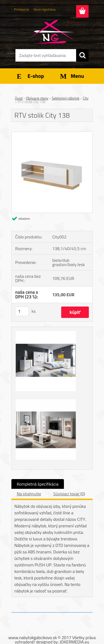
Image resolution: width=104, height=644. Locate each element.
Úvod (19, 98)
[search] (82, 55)
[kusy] (22, 311)
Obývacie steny (37, 98)
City (86, 98)
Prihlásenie (22, 9)
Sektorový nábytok (66, 98)
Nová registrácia (45, 9)
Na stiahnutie (29, 494)
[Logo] (52, 32)
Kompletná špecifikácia (38, 484)
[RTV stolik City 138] (52, 134)
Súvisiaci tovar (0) (69, 494)
